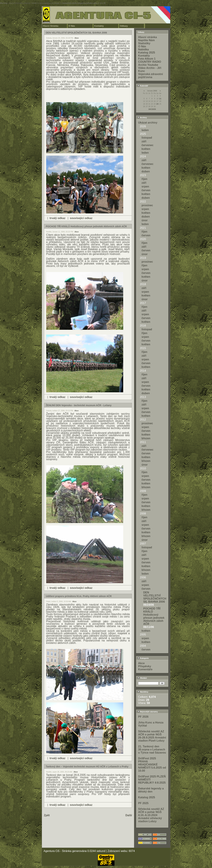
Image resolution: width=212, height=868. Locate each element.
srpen (145, 187)
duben (146, 171)
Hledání (142, 678)
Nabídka (143, 49)
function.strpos (23, 3)
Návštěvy (143, 692)
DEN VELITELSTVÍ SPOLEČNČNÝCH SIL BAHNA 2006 (155, 597)
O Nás (72, 26)
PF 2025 (143, 803)
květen (146, 149)
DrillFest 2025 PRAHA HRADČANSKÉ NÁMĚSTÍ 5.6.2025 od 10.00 (152, 765)
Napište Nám (146, 40)
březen (146, 438)
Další (129, 815)
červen (146, 190)
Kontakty (99, 26)
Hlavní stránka (147, 37)
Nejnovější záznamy (148, 712)
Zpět (47, 815)
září (144, 141)
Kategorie (143, 658)
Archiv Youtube (148, 65)
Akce (77, 38)
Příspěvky (145, 666)
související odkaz (81, 218)
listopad (147, 138)
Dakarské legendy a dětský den (151, 790)
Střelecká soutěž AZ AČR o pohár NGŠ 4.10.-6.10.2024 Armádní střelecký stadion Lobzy (151, 815)
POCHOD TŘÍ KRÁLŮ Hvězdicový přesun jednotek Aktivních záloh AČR (154, 616)
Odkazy (124, 26)
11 (160, 99)
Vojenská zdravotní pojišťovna (150, 76)
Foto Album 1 (147, 59)
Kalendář (143, 86)
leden (145, 130)
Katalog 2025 (147, 53)
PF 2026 (143, 717)
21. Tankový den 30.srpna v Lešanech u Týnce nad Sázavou (152, 750)
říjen (144, 179)
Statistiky (144, 43)
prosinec (147, 205)
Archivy (142, 118)
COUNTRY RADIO (150, 62)
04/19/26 (152, 109)
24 (157, 104)
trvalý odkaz (57, 218)
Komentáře (145, 669)
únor (145, 220)
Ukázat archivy (148, 123)
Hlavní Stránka (51, 26)
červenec (147, 145)
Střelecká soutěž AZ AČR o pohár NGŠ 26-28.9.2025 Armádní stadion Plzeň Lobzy (152, 736)
